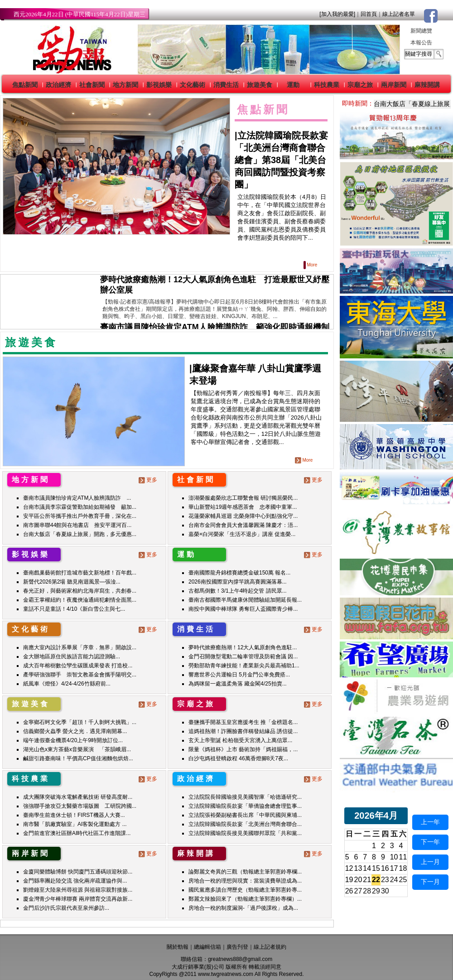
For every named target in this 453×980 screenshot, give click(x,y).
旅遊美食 (260, 85)
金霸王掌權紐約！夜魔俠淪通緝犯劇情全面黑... (80, 600)
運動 (293, 85)
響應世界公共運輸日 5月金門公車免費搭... (239, 675)
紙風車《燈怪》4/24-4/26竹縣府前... (67, 684)
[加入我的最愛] (337, 14)
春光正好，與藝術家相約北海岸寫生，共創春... (80, 591)
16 (385, 868)
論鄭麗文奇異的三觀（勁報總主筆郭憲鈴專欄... (245, 872)
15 (376, 868)
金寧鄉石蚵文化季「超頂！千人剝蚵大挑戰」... (80, 722)
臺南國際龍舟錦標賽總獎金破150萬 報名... (239, 573)
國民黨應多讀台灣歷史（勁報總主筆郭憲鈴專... (245, 890)
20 (358, 880)
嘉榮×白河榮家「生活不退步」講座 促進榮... (242, 534)
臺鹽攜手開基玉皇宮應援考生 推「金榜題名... (243, 722)
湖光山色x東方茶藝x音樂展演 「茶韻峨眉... (77, 749)
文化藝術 (193, 85)
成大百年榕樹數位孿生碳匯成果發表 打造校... (78, 666)
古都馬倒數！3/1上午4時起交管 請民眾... (238, 591)
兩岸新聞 (394, 85)
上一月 (430, 862)
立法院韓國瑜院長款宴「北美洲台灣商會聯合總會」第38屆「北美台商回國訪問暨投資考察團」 (281, 160)
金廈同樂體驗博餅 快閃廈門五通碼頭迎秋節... (78, 872)
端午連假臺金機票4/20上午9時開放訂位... (73, 740)
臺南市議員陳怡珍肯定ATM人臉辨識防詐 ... (77, 498)
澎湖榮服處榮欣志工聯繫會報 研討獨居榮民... (243, 498)
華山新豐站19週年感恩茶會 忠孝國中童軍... (243, 507)
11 (403, 857)
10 (394, 857)
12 (349, 868)
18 (403, 868)
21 (367, 880)
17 (394, 868)
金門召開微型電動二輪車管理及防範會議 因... (243, 657)
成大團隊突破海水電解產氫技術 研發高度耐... (78, 797)
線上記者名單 (399, 14)
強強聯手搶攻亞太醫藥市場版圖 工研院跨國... (80, 806)
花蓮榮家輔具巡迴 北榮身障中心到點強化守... (243, 516)
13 (358, 868)
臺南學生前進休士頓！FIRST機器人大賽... (74, 815)
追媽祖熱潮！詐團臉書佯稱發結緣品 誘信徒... (243, 731)
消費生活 (226, 85)
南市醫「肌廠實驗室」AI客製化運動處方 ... (75, 824)
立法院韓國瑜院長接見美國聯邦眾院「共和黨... (245, 833)
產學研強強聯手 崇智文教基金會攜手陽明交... (80, 675)
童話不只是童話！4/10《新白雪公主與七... (74, 609)
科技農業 (327, 85)
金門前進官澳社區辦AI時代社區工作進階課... (77, 833)
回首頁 (369, 14)
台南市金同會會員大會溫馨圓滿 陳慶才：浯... (243, 525)
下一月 (430, 882)
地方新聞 (125, 85)
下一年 (430, 842)
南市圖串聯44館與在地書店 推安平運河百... (77, 525)
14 (367, 868)
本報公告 (421, 43)
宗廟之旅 (360, 85)
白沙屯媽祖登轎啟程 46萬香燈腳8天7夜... (238, 758)
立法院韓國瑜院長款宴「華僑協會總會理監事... (245, 806)
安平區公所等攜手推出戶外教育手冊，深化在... (80, 516)
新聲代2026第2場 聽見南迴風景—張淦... (72, 582)
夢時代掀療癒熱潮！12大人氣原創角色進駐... (243, 647)
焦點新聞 (25, 85)
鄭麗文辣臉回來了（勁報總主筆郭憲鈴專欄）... (245, 899)
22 (376, 880)
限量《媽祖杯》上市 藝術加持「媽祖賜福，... (243, 749)
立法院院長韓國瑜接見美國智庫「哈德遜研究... (245, 797)
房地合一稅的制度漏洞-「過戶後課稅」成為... (243, 908)
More (311, 265)
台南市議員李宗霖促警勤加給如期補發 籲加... (80, 507)
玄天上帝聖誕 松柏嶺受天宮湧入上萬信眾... (240, 740)
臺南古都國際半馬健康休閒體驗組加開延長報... (245, 600)
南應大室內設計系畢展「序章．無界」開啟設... (80, 647)
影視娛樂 (159, 85)
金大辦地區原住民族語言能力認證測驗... (72, 657)
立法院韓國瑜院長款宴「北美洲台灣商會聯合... (245, 824)
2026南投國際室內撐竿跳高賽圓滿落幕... (238, 582)
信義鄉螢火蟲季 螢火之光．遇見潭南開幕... (75, 731)
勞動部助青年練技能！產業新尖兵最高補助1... (244, 666)
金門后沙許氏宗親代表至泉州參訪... (66, 908)
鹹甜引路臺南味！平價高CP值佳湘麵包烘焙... (78, 758)
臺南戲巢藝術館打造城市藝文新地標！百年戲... (80, 573)
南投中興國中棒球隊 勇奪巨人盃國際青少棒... (243, 609)
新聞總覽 (421, 31)
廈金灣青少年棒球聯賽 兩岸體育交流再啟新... (78, 899)
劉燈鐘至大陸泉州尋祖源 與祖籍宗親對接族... (78, 890)
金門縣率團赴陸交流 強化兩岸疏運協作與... (75, 881)
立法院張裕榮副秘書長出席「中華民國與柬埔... (245, 815)
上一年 (430, 822)
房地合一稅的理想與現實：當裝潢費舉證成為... (245, 881)
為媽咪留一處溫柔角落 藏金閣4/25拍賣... (238, 684)
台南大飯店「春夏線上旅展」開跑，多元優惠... (80, 534)
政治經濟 (58, 85)
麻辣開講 (427, 85)
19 (349, 880)
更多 (149, 480)
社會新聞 (92, 85)
